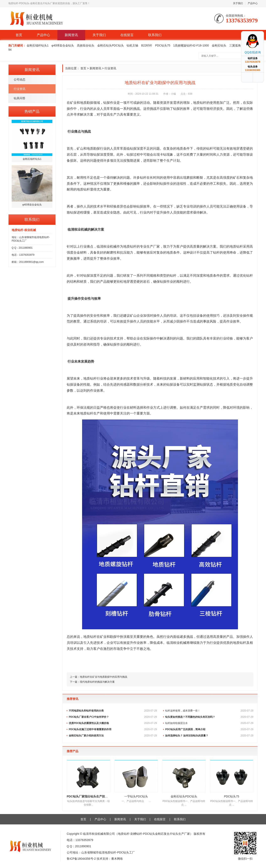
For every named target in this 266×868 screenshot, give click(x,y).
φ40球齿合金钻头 (63, 45)
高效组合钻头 (86, 45)
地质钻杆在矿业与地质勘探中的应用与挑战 (103, 677)
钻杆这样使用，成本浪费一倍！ (209, 711)
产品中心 (253, 3)
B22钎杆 (147, 45)
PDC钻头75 (163, 45)
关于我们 (238, 3)
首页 (19, 35)
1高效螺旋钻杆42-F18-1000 (191, 45)
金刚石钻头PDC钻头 (111, 45)
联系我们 (155, 35)
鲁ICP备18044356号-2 (81, 859)
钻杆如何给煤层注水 (209, 723)
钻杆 (203, 103)
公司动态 (20, 79)
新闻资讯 (71, 35)
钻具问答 (20, 98)
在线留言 (127, 35)
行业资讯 (20, 89)
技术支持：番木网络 (110, 859)
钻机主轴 (132, 45)
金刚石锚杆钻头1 (38, 45)
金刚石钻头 (219, 45)
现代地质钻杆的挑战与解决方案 (97, 682)
